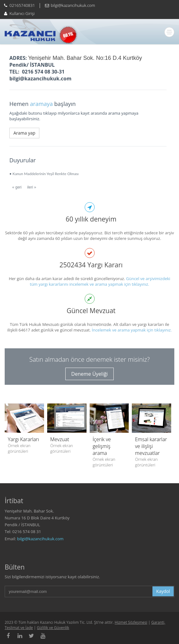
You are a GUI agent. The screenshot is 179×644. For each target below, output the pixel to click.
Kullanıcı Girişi (22, 13)
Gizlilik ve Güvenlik (53, 628)
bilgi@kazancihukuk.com (40, 539)
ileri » (32, 187)
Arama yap (24, 133)
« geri (17, 187)
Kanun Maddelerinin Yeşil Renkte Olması (46, 174)
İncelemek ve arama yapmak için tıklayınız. (132, 330)
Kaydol (163, 591)
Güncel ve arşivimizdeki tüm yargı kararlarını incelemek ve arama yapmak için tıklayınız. (100, 281)
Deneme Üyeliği (89, 374)
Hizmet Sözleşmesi (131, 622)
